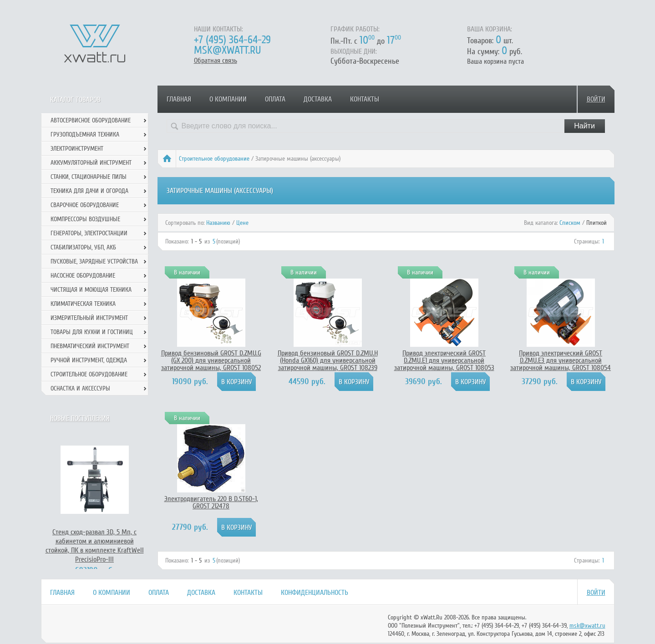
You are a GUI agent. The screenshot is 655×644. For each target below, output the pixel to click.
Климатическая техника (83, 304)
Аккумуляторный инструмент (91, 163)
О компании (228, 99)
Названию (218, 223)
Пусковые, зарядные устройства (94, 261)
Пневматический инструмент (90, 346)
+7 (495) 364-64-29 (232, 40)
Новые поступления (80, 418)
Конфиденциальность (315, 593)
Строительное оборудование (214, 159)
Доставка (318, 99)
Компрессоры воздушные (85, 219)
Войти (596, 99)
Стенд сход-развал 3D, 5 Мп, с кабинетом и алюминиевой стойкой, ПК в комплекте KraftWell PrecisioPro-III (95, 546)
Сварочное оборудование (85, 205)
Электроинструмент (77, 149)
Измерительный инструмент (89, 318)
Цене (242, 223)
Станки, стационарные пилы (89, 177)
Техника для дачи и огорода (89, 191)
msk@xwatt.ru (227, 50)
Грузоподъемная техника (85, 134)
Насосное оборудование (83, 276)
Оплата (275, 99)
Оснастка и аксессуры (80, 388)
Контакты (365, 99)
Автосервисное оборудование (91, 120)
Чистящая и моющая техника (91, 290)
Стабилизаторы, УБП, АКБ (83, 247)
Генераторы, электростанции (89, 233)
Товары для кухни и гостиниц (92, 332)
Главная (179, 99)
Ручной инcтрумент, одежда (89, 360)
